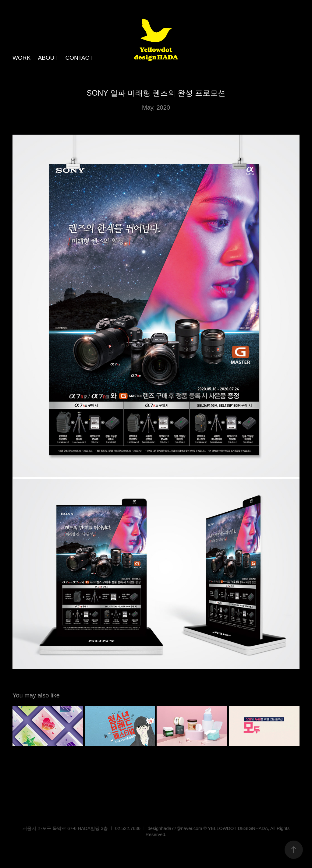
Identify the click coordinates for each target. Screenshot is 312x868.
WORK (21, 58)
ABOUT (48, 58)
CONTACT (79, 58)
